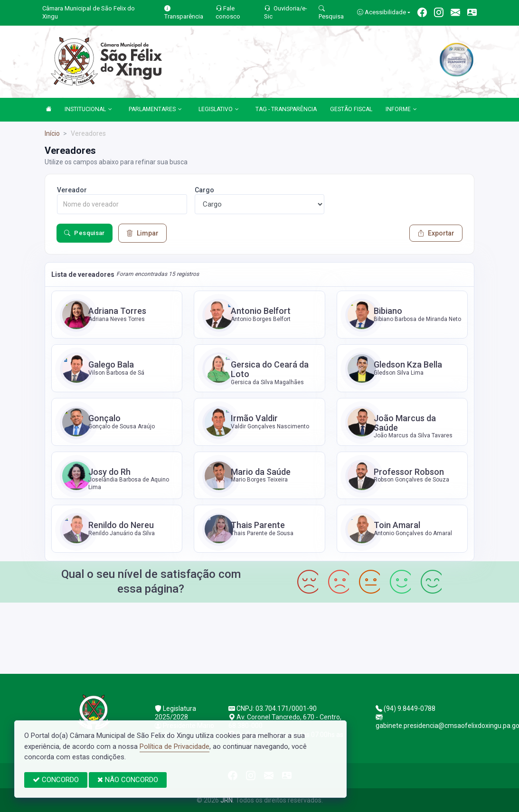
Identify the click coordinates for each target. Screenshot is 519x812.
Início (52, 133)
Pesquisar (85, 233)
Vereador (72, 190)
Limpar (142, 233)
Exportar (436, 233)
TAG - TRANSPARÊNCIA (286, 109)
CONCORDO (56, 780)
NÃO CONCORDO (128, 780)
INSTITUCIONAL (88, 110)
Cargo (204, 190)
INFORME (401, 110)
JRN (226, 800)
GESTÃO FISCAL (351, 109)
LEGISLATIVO (219, 110)
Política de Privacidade (175, 746)
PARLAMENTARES (155, 110)
